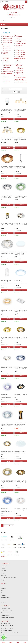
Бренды (3, 580)
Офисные (5, 75)
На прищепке (6, 77)
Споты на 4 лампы (20, 56)
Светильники (5, 52)
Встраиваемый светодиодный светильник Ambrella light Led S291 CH (7, 424)
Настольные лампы (6, 74)
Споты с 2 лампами (20, 52)
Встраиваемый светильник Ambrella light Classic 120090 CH (21, 225)
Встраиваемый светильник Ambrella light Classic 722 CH (7, 367)
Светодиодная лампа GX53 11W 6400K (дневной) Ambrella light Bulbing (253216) (21, 253)
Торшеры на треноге (6, 615)
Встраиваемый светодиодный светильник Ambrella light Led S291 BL (7, 510)
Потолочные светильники (6, 58)
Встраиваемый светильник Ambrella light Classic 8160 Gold (21, 139)
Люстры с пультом (7, 43)
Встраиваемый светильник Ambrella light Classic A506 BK (21, 396)
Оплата (3, 568)
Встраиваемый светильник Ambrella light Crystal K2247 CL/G (7, 225)
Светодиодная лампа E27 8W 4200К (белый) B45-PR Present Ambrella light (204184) (7, 111)
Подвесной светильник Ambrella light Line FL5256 (20, 167)
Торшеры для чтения (21, 43)
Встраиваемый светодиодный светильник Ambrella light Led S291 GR (21, 196)
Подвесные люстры (7, 38)
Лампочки (17, 76)
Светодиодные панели (21, 81)
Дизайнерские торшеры (19, 46)
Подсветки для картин (8, 72)
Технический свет (19, 79)
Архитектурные (19, 70)
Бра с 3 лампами (7, 50)
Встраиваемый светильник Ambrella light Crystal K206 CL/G (7, 310)
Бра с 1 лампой (6, 46)
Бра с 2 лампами (7, 48)
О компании (4, 566)
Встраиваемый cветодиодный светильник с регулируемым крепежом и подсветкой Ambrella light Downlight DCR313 (21, 282)
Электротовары (19, 72)
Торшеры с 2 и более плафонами (21, 41)
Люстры (3, 35)
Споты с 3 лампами (20, 54)
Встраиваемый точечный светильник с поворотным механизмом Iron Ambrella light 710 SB (21, 481)
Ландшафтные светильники (19, 65)
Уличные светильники (20, 58)
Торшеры (17, 35)
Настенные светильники (6, 61)
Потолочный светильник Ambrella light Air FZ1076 (20, 452)
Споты (16, 49)
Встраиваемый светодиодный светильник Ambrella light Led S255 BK (21, 367)
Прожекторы (20, 74)
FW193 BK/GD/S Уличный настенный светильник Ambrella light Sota (20, 424)
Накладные (7, 67)
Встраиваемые (8, 65)
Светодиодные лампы (21, 77)
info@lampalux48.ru (7, 630)
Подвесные (18, 60)
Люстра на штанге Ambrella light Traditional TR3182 (7, 139)
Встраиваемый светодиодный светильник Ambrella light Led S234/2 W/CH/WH (21, 310)
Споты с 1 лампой (20, 50)
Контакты (3, 575)
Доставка (3, 571)
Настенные (18, 62)
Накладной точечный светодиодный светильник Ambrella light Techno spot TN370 (7, 282)
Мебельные (6, 69)
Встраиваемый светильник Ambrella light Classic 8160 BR (7, 168)
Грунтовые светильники (20, 68)
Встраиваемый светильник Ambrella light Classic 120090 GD (7, 339)
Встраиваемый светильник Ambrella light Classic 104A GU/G (7, 453)
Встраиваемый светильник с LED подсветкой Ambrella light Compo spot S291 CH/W (7, 481)
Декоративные (6, 81)
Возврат (3, 573)
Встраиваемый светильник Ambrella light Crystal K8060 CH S (7, 253)
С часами (5, 83)
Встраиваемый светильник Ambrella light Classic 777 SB (21, 338)
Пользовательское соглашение (9, 578)
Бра (2, 45)
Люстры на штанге (7, 41)
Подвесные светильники (6, 54)
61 (10, 525)
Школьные (5, 79)
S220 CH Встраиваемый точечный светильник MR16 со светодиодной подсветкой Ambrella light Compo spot (7, 196)
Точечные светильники (8, 64)
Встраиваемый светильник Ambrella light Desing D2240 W (21, 510)
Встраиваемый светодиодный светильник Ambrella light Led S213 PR (7, 396)
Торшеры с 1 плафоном (19, 37)
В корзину (7, 119)
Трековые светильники (21, 83)
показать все (4, 556)
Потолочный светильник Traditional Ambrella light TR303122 (20, 111)
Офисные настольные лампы (8, 613)
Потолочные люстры (8, 36)
